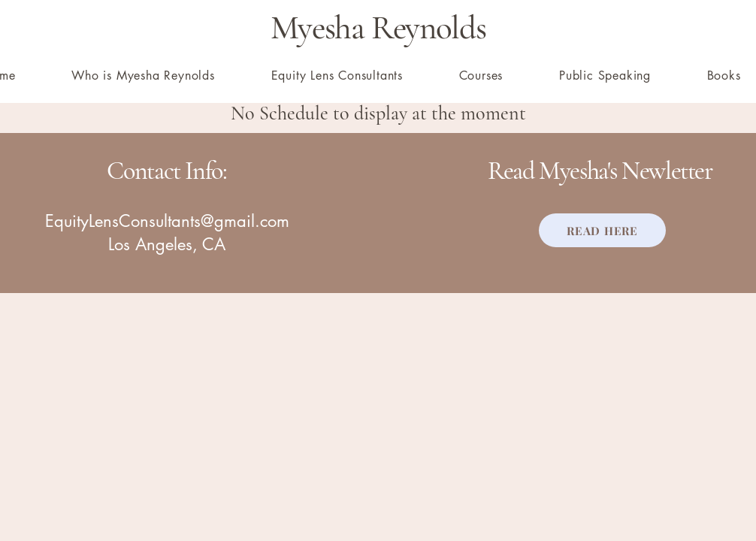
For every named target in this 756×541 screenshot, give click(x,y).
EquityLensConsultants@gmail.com (167, 221)
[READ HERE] (602, 230)
